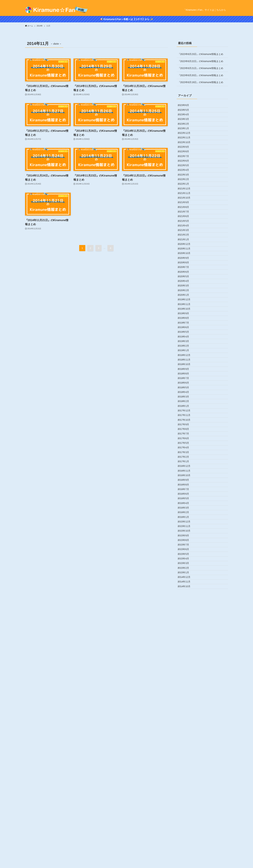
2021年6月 (186, 276)
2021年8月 (186, 262)
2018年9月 (186, 508)
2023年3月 (186, 128)
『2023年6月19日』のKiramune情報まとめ (201, 82)
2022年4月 (186, 205)
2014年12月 (187, 826)
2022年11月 (187, 156)
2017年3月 (186, 635)
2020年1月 (186, 396)
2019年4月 (186, 459)
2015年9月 (186, 762)
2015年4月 (186, 798)
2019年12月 (187, 403)
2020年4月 (186, 374)
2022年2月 (186, 219)
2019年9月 (186, 424)
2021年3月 (186, 297)
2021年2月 (186, 304)
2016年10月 (187, 671)
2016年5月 (186, 706)
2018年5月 (186, 537)
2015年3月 (186, 805)
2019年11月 (187, 410)
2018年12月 (187, 487)
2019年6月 (186, 445)
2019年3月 (186, 466)
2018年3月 (186, 551)
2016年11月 (187, 664)
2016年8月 (186, 685)
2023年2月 (186, 135)
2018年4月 (186, 544)
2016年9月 (186, 678)
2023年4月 (186, 121)
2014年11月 (187, 833)
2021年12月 (187, 233)
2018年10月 (187, 501)
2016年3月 (186, 720)
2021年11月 (187, 240)
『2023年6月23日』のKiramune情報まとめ (201, 54)
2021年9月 (186, 255)
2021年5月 (186, 283)
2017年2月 (186, 642)
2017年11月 (187, 579)
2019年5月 (186, 452)
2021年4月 (186, 290)
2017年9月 (186, 593)
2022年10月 (187, 163)
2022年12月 (187, 149)
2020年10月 (187, 332)
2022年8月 (186, 177)
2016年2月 (186, 727)
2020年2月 (186, 388)
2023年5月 (186, 113)
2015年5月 (186, 791)
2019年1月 (186, 480)
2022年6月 (186, 191)
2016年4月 (186, 713)
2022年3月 (186, 212)
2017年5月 (186, 621)
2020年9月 (186, 339)
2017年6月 (186, 614)
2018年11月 (187, 494)
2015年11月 (187, 748)
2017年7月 (186, 607)
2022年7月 (186, 184)
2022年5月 (186, 198)
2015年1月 (186, 819)
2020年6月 (186, 360)
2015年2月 (186, 812)
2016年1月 (186, 734)
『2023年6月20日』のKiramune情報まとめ (201, 75)
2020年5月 (186, 367)
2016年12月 (187, 657)
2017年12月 (187, 572)
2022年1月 (186, 226)
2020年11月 (187, 325)
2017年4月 (186, 628)
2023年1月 (186, 142)
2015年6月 (186, 784)
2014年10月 (187, 840)
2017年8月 (186, 600)
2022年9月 (186, 170)
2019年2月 (186, 473)
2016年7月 (186, 692)
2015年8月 (186, 769)
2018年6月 (186, 530)
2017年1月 (186, 649)
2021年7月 (186, 269)
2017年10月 (187, 586)
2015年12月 (187, 741)
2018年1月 (186, 565)
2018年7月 (186, 523)
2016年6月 (186, 699)
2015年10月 (187, 755)
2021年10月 (187, 248)
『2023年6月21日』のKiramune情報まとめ (201, 68)
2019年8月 (186, 431)
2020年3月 (186, 382)
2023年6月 (186, 106)
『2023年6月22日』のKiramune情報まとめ (201, 61)
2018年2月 (186, 558)
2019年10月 (187, 417)
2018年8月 (186, 515)
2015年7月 (186, 776)
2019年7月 (186, 438)
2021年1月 (186, 311)
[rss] (226, 2)
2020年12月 (187, 318)
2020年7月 (186, 353)
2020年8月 (186, 346)
